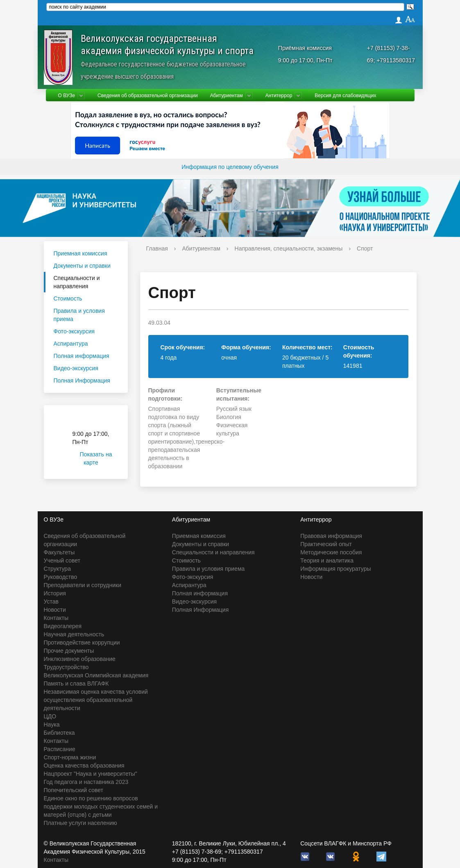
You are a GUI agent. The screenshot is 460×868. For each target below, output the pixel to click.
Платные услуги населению (80, 823)
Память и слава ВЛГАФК (76, 683)
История (55, 593)
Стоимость (68, 298)
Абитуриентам (227, 96)
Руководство (61, 577)
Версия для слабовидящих (345, 96)
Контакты (56, 618)
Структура (57, 569)
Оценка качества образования (84, 765)
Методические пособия (331, 552)
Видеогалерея (63, 626)
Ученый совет (62, 560)
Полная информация (82, 356)
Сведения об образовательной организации (148, 96)
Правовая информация (331, 536)
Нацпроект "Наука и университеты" (91, 774)
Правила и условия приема (79, 315)
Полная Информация (82, 380)
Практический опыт (326, 544)
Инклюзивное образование (80, 659)
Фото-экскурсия (74, 331)
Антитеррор (279, 96)
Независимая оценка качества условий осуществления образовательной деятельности (96, 700)
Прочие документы (69, 651)
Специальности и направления (77, 282)
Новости (55, 610)
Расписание (60, 749)
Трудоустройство (66, 667)
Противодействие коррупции (82, 642)
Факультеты (59, 552)
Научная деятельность (74, 634)
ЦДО (50, 716)
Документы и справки (82, 266)
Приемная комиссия (80, 253)
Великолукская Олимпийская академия (96, 675)
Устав (51, 601)
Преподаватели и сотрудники (83, 585)
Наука (52, 724)
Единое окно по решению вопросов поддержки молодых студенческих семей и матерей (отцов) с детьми (101, 806)
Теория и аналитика (327, 560)
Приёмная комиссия (305, 48)
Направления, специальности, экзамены (289, 248)
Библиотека (59, 733)
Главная (157, 248)
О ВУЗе (67, 96)
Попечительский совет (74, 790)
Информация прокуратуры (335, 569)
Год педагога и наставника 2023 (86, 782)
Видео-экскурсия (76, 368)
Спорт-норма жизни (70, 757)
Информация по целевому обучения (230, 167)
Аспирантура (71, 344)
